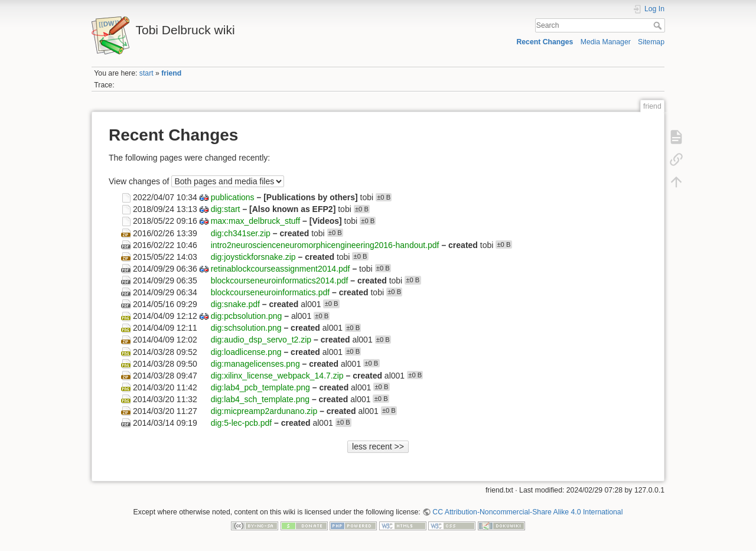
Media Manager (606, 42)
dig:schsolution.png (246, 328)
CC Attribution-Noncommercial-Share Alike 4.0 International (527, 512)
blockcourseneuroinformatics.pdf (271, 292)
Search (659, 25)
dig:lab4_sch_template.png (260, 399)
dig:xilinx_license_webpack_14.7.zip (277, 375)
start (146, 73)
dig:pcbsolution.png (247, 316)
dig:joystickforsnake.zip (253, 256)
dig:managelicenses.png (255, 363)
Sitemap (651, 42)
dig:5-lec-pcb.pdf (242, 423)
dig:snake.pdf (235, 304)
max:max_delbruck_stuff (255, 221)
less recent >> (378, 446)
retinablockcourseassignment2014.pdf (281, 268)
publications (233, 197)
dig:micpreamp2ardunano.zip (264, 410)
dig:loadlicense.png (246, 351)
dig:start (226, 209)
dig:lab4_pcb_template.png (260, 387)
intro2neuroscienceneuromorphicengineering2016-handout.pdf (325, 244)
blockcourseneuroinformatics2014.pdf (280, 280)
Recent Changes (545, 42)
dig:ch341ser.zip (241, 233)
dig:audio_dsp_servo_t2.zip (261, 340)
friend (171, 73)
